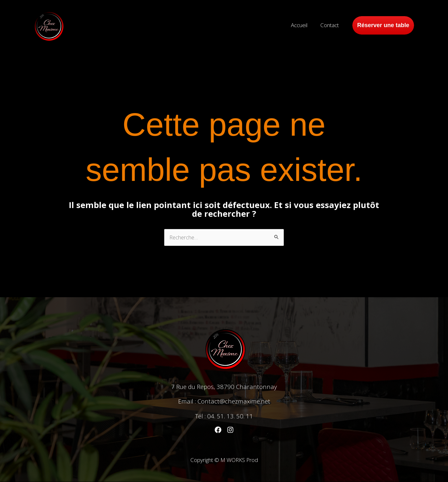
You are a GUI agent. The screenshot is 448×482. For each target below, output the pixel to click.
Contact (331, 25)
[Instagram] (230, 430)
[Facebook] (218, 430)
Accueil (302, 25)
